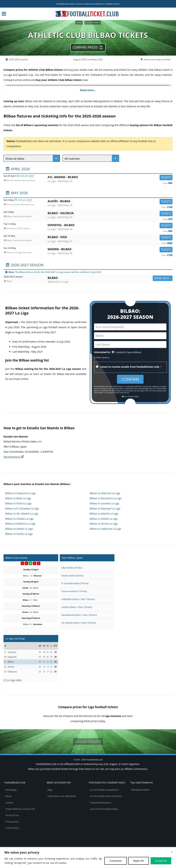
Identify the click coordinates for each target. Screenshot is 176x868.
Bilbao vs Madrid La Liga (104, 514)
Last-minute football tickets (104, 809)
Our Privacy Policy (130, 397)
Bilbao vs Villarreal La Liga (105, 493)
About (8, 796)
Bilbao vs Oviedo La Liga (19, 519)
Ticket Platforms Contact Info (20, 809)
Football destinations (101, 803)
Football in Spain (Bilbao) (128, 352)
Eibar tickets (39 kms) (72, 568)
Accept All (161, 861)
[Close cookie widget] (172, 852)
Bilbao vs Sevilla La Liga (19, 534)
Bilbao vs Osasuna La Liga (20, 493)
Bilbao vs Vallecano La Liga (105, 529)
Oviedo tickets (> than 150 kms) (77, 607)
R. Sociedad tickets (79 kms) (75, 583)
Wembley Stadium (140, 790)
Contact (9, 803)
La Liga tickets (92, 23)
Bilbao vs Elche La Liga (18, 503)
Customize (116, 861)
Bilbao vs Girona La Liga (104, 524)
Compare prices (85, 47)
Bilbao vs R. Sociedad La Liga (22, 508)
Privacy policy (12, 822)
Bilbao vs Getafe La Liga (104, 519)
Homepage (11, 790)
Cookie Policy (12, 828)
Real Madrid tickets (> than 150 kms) (79, 615)
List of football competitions (104, 790)
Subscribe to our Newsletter (62, 796)
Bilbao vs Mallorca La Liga (20, 524)
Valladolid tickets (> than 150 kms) (78, 599)
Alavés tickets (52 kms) (72, 576)
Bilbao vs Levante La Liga (104, 503)
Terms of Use (12, 815)
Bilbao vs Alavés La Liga (19, 529)
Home (79, 23)
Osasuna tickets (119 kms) (74, 591)
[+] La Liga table (13, 680)
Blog (50, 790)
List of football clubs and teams (106, 796)
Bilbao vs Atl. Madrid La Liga (22, 514)
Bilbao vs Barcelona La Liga (106, 498)
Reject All (139, 861)
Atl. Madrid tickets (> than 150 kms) (79, 623)
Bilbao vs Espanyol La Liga (105, 508)
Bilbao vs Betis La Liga (18, 498)
